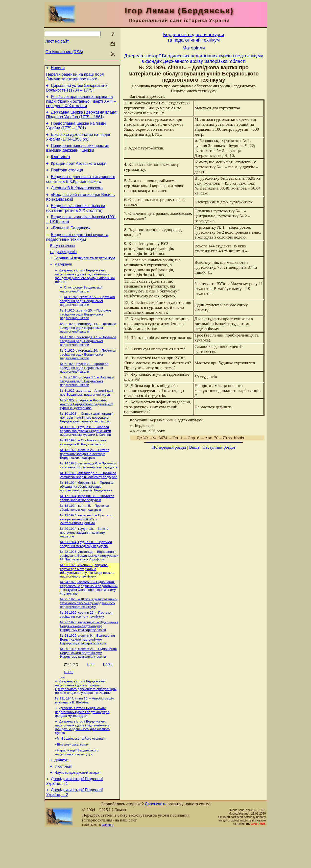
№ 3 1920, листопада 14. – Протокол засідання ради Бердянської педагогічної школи (88, 346)
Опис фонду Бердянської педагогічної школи (81, 307)
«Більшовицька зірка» (72, 779)
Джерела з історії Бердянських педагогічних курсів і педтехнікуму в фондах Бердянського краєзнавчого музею (83, 761)
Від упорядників (63, 267)
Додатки (61, 796)
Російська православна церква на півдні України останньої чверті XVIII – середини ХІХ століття (81, 104)
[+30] (91, 696)
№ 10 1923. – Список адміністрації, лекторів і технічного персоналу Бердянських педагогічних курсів (87, 440)
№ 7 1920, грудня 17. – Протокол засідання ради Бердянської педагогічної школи (87, 402)
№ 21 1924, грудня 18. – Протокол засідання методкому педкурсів (86, 572)
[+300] (69, 704)
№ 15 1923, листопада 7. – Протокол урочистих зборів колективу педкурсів (89, 500)
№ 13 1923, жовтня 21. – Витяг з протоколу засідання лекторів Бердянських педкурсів (85, 478)
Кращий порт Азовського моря (79, 171)
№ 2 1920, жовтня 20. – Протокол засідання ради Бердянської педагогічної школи (85, 333)
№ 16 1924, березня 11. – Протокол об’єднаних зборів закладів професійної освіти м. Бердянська (87, 512)
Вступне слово (63, 260)
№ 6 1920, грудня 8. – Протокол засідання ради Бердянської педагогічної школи (84, 388)
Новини (58, 68)
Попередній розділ (169, 447)
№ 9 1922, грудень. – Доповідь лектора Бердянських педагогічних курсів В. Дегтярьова (87, 426)
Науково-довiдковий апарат (78, 810)
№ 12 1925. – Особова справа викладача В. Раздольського (83, 466)
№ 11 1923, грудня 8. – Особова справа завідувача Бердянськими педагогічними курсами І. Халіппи (86, 454)
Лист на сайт (57, 41)
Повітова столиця (67, 178)
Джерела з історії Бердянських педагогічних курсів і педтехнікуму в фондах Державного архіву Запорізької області (85, 293)
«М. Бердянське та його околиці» (80, 773)
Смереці (107, 864)
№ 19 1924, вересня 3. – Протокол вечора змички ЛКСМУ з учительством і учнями (86, 546)
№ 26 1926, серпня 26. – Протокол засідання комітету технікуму (86, 645)
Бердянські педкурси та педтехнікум (85, 274)
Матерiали (63, 281)
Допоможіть (155, 843)
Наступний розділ (219, 447)
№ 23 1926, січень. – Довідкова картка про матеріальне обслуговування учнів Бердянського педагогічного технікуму (87, 599)
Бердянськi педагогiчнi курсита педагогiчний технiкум (193, 37)
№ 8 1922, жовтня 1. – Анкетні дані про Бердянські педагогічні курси (87, 414)
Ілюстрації (63, 803)
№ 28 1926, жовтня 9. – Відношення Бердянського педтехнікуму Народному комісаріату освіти (87, 671)
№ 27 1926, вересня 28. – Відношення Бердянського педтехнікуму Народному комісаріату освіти (89, 657)
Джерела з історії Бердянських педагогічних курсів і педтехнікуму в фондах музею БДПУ (82, 745)
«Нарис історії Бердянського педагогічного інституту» (77, 787)
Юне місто (60, 163)
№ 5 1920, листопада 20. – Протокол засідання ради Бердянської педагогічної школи (88, 374)
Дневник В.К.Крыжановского (77, 198)
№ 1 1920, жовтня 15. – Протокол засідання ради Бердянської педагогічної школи (87, 319)
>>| (62, 709)
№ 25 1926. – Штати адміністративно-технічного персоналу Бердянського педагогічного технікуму (89, 633)
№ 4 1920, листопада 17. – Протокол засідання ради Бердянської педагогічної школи (88, 360)
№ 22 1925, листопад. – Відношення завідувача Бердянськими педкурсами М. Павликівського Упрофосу (89, 584)
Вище (194, 447)
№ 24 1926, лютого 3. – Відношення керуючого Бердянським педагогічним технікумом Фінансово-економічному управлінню (89, 617)
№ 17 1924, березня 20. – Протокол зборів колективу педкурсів (87, 524)
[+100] (108, 696)
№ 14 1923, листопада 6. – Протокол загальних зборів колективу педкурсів (89, 490)
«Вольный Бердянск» (71, 241)
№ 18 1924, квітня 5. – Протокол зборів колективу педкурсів (85, 534)
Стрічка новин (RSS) (64, 52)
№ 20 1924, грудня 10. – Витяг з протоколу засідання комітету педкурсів (84, 560)
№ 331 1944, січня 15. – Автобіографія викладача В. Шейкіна (84, 733)
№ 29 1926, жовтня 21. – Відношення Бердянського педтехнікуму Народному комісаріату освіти (88, 684)
